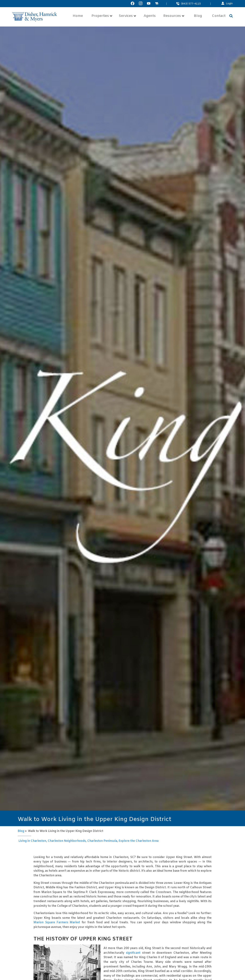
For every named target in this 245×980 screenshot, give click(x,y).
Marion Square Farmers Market (57, 922)
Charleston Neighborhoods (67, 841)
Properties (102, 16)
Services (127, 16)
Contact (219, 16)
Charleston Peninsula (102, 841)
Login (229, 4)
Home (78, 16)
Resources (174, 16)
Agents (150, 16)
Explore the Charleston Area (139, 841)
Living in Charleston (32, 841)
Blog (198, 16)
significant (133, 953)
